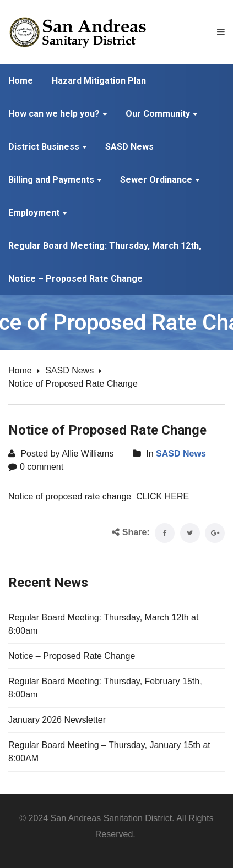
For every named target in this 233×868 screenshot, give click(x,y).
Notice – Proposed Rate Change (72, 656)
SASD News (69, 370)
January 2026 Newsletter (57, 720)
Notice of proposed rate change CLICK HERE (99, 496)
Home (20, 370)
